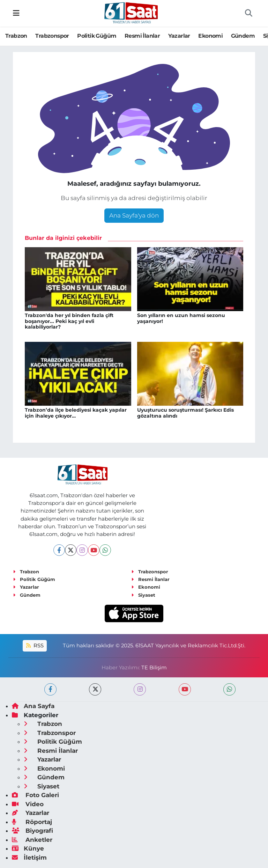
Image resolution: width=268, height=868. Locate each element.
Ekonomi (210, 36)
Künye (28, 848)
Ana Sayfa (33, 706)
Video (28, 804)
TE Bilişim (154, 668)
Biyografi (32, 831)
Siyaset (143, 595)
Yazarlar (179, 36)
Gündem (243, 36)
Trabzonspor (52, 36)
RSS (35, 646)
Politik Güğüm (97, 36)
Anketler (32, 840)
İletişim (29, 858)
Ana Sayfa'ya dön (134, 215)
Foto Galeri (35, 795)
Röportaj (32, 822)
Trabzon (16, 36)
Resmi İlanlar (142, 36)
